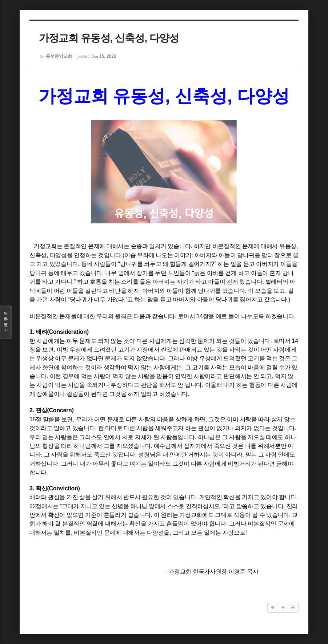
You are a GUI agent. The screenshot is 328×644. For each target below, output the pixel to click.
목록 (6, 322)
